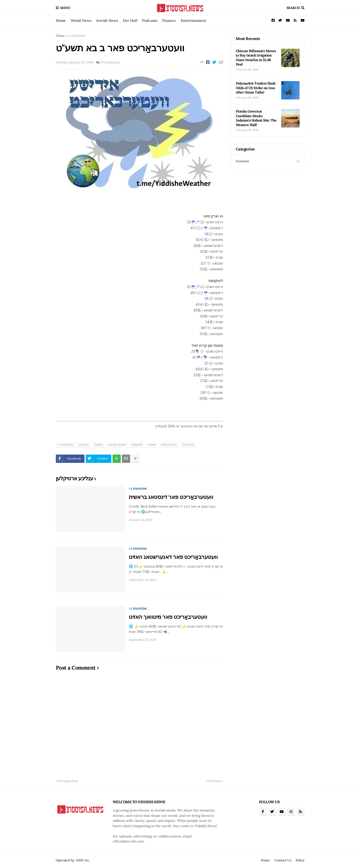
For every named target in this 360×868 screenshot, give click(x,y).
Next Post (214, 781)
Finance (169, 20)
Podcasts (150, 20)
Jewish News (107, 20)
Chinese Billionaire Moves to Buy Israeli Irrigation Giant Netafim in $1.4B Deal (256, 58)
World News (81, 20)
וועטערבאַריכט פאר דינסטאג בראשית (171, 497)
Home (61, 20)
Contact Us (283, 860)
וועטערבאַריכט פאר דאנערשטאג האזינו (173, 557)
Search (293, 8)
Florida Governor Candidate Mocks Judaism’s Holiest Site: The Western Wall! (256, 118)
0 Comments (110, 62)
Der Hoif (130, 20)
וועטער (98, 445)
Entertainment (193, 20)
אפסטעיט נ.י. (76, 36)
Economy (268, 161)
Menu (65, 8)
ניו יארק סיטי (169, 445)
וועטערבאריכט (117, 445)
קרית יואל (188, 445)
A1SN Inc (83, 860)
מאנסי (152, 445)
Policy (300, 860)
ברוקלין (84, 445)
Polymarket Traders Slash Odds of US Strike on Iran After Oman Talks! (256, 88)
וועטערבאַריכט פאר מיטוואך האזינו (168, 617)
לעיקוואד (137, 445)
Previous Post (68, 781)
